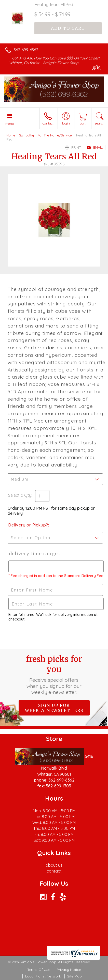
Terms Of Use (39, 970)
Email (95, 147)
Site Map (75, 976)
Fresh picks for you (54, 675)
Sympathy (26, 135)
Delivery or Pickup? (28, 525)
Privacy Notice (69, 970)
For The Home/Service (55, 135)
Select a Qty (20, 495)
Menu (10, 123)
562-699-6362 (26, 50)
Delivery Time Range (33, 554)
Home (11, 135)
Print (73, 147)
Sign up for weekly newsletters (54, 708)
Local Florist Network (43, 976)
